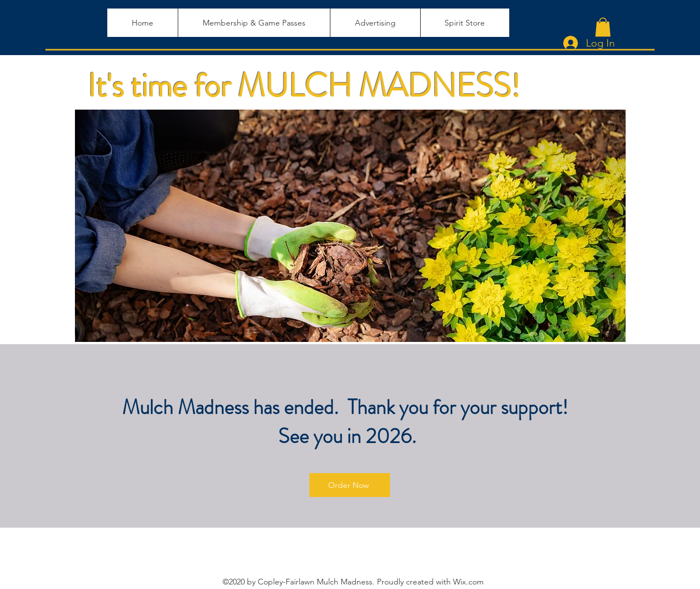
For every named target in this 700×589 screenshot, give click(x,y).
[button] (603, 27)
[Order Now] (350, 485)
